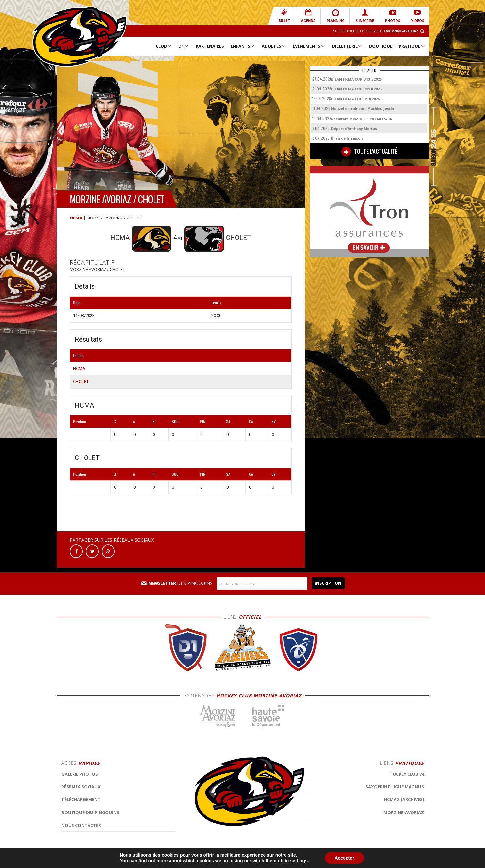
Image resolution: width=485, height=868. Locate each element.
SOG (175, 421)
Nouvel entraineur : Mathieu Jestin (363, 109)
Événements (309, 46)
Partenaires (210, 46)
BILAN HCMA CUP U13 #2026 (356, 79)
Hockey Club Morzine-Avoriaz (79, 37)
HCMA (76, 218)
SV (274, 421)
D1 (184, 46)
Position (80, 421)
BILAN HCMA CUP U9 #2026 (355, 99)
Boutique (381, 46)
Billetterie (347, 46)
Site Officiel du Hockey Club (376, 31)
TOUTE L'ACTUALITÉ (369, 152)
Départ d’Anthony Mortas (354, 129)
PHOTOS (393, 16)
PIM (203, 421)
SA (228, 421)
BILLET (284, 16)
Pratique (412, 46)
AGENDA (308, 16)
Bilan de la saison (347, 138)
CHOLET (81, 382)
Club (164, 46)
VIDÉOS (418, 16)
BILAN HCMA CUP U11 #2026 (356, 89)
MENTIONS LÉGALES (180, 860)
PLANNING (336, 16)
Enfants (243, 46)
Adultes (274, 46)
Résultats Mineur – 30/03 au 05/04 (361, 119)
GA (251, 421)
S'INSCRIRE (365, 16)
